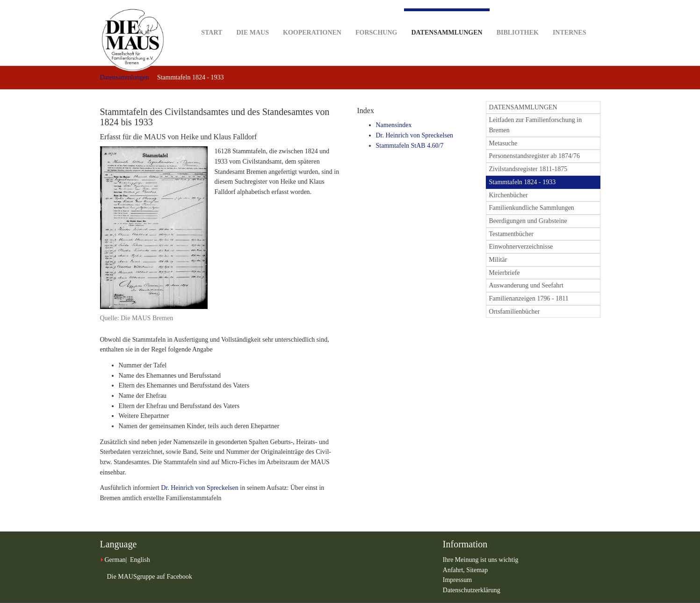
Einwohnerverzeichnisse (521, 247)
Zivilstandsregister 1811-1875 (528, 169)
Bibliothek (518, 18)
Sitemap (477, 570)
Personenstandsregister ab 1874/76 (534, 156)
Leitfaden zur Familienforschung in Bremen (536, 125)
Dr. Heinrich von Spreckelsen (200, 488)
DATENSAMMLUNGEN (523, 107)
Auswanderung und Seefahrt (526, 285)
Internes (570, 18)
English (140, 560)
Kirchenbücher (509, 195)
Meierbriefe (505, 273)
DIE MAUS (253, 18)
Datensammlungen (447, 22)
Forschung (376, 18)
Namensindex (394, 125)
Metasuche (503, 143)
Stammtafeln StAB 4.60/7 (410, 146)
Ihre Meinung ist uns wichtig (481, 560)
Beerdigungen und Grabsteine (528, 221)
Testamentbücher (511, 234)
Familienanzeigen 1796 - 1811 (529, 298)
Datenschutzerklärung (472, 590)
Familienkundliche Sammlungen (532, 208)
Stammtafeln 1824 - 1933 (523, 182)
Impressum (457, 580)
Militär (498, 260)
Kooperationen (312, 18)
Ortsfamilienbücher (515, 312)
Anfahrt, (455, 570)
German (115, 560)
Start (212, 18)
